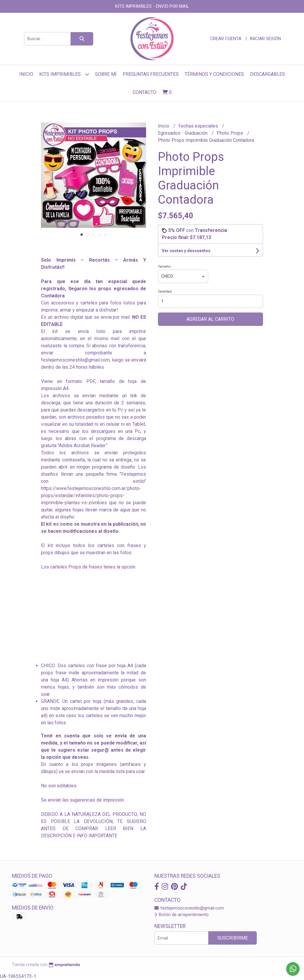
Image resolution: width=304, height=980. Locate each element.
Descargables (267, 74)
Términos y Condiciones (214, 74)
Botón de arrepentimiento (182, 915)
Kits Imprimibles (64, 74)
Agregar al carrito (210, 319)
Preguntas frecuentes (151, 74)
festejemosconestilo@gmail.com (189, 908)
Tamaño (164, 267)
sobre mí (106, 74)
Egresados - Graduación (183, 133)
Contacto (145, 92)
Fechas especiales (199, 126)
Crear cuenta (226, 39)
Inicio (26, 74)
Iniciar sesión (265, 39)
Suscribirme (233, 938)
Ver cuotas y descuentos (186, 251)
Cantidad (165, 292)
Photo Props (231, 133)
